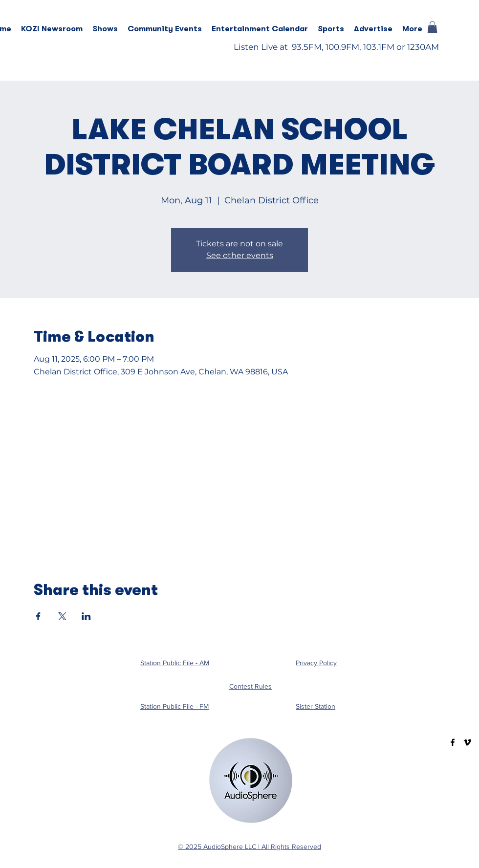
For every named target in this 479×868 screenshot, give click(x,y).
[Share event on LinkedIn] (86, 616)
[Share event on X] (62, 616)
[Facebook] (453, 742)
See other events (240, 255)
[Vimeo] (467, 742)
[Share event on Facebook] (38, 616)
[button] (105, 29)
